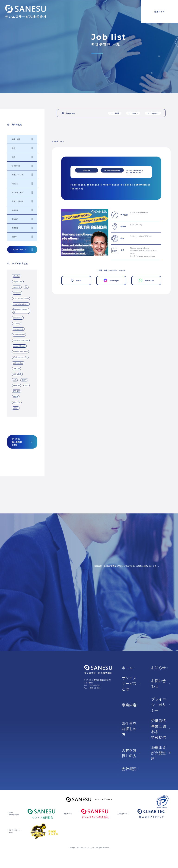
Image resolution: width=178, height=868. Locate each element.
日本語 (115, 113)
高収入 (16, 408)
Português (153, 113)
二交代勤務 (17, 374)
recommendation (19, 335)
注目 (27, 385)
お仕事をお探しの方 (131, 729)
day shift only (18, 281)
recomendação (18, 329)
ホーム (128, 668)
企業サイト (159, 11)
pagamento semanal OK (20, 311)
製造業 (16, 397)
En (26, 287)
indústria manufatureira (21, 298)
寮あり (24, 380)
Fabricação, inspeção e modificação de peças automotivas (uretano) (111, 186)
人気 (15, 380)
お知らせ (160, 668)
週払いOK (17, 402)
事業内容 (130, 705)
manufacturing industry (21, 304)
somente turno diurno (20, 352)
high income (17, 293)
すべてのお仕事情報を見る (22, 442)
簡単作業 (16, 391)
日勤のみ (16, 385)
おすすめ (16, 368)
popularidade (18, 318)
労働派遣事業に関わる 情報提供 (161, 729)
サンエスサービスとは (131, 683)
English (133, 113)
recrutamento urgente (21, 340)
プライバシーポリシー (161, 705)
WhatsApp (146, 280)
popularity (17, 323)
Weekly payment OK (20, 357)
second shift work (19, 346)
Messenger (111, 280)
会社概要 (130, 769)
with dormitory (18, 363)
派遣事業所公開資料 (161, 753)
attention (16, 276)
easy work (17, 287)
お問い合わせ (161, 683)
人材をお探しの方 (131, 753)
